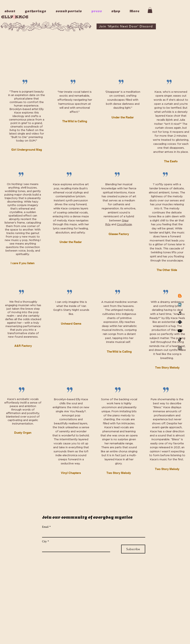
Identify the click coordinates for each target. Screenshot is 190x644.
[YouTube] (180, 331)
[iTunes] (180, 313)
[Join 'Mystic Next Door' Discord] (126, 26)
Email (46, 527)
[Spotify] (180, 322)
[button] (150, 10)
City (45, 541)
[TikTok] (180, 339)
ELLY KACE (15, 17)
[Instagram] (180, 348)
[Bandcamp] (180, 305)
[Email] (92, 534)
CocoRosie (124, 225)
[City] (75, 548)
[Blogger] (180, 296)
